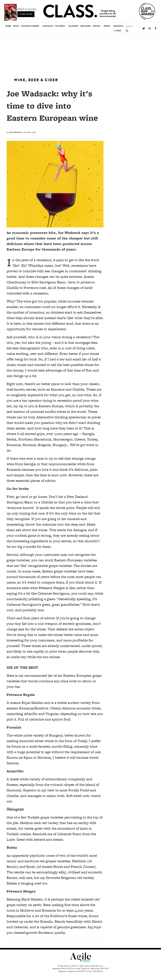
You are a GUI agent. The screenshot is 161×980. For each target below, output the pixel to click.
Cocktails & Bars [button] (30, 26)
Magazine (86, 26)
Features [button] (60, 26)
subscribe (26, 14)
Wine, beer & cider (36, 80)
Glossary (73, 26)
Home (8, 26)
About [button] (107, 26)
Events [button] (96, 26)
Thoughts (48, 26)
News (16, 26)
